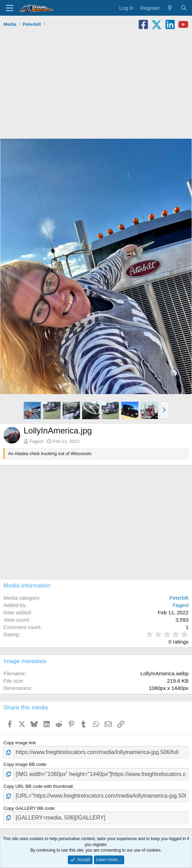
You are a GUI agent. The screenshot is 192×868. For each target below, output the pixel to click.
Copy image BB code (25, 764)
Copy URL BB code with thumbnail (38, 786)
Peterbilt (179, 598)
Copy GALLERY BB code (29, 808)
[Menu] (10, 8)
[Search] (184, 8)
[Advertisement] (96, 82)
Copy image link (20, 743)
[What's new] (170, 8)
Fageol (37, 441)
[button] (164, 410)
